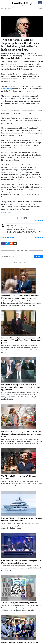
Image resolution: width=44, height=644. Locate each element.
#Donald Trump (6, 213)
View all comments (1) (8, 237)
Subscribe (39, 256)
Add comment (38, 220)
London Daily (22, 3)
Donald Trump (7, 89)
